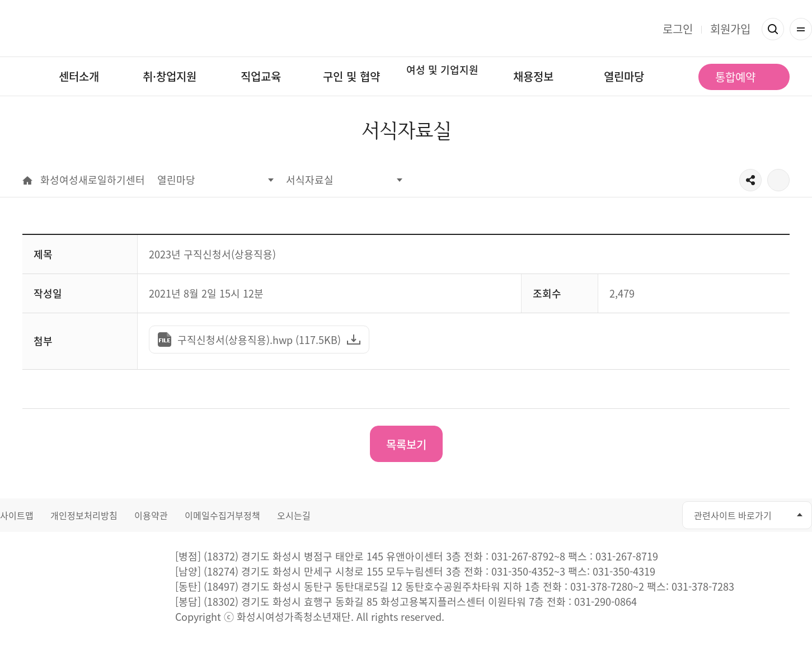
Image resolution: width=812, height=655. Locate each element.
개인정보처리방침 (84, 515)
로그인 (678, 29)
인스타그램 (636, 515)
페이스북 (586, 515)
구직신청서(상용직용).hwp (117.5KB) (255, 343)
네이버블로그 (661, 515)
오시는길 (294, 515)
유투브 (611, 515)
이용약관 (151, 515)
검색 (773, 29)
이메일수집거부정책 (222, 515)
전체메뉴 (801, 29)
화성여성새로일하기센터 (406, 29)
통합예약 (735, 77)
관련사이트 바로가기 (733, 515)
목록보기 (406, 444)
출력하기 (778, 180)
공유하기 (750, 180)
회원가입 (730, 29)
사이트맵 (17, 515)
